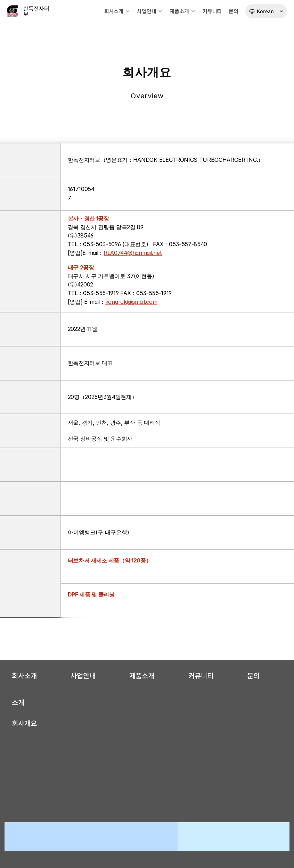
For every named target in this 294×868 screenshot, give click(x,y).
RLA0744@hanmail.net (133, 253)
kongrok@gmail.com (131, 302)
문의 (234, 11)
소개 (18, 702)
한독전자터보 (36, 11)
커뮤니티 (212, 11)
